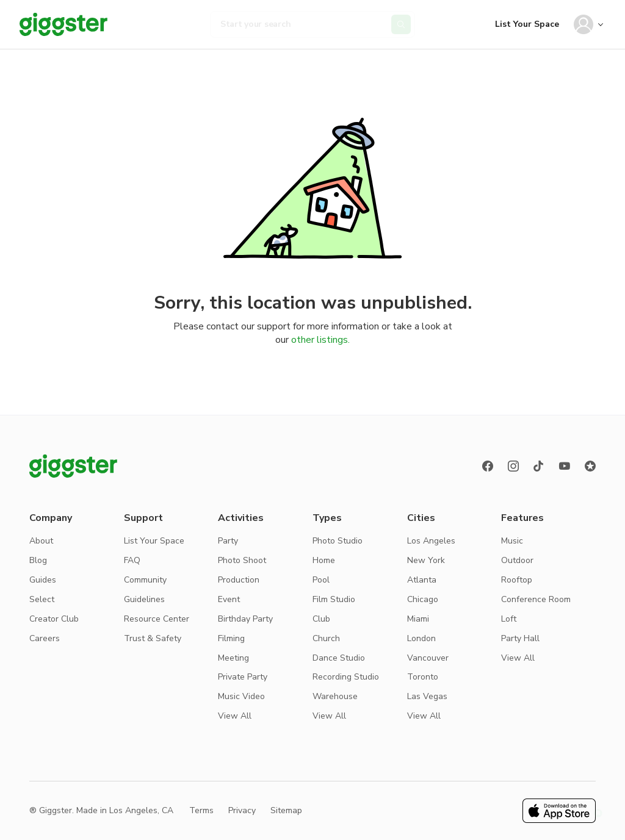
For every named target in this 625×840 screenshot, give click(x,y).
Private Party (243, 677)
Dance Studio (339, 658)
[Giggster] (63, 24)
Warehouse (335, 696)
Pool (321, 580)
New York (426, 560)
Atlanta (422, 580)
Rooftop (517, 580)
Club (321, 619)
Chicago (423, 599)
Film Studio (334, 599)
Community (145, 580)
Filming (231, 638)
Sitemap (286, 810)
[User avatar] (583, 24)
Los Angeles (431, 541)
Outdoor (517, 560)
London (421, 638)
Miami (418, 619)
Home (324, 560)
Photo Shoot (242, 560)
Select (42, 599)
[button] (598, 813)
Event (229, 599)
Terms (201, 810)
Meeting (233, 658)
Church (326, 638)
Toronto (423, 677)
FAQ (132, 560)
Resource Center (157, 619)
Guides (43, 580)
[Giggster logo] (73, 466)
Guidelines (144, 599)
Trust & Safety (153, 638)
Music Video (241, 696)
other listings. (320, 340)
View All (235, 716)
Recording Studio (346, 677)
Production (239, 580)
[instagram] (513, 466)
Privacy (242, 810)
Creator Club (54, 619)
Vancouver (428, 658)
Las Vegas (427, 696)
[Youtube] (565, 466)
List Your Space (527, 24)
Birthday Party (245, 619)
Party (228, 541)
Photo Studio (338, 541)
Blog (38, 560)
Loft (509, 619)
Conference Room (536, 599)
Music (512, 541)
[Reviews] (590, 466)
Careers (45, 638)
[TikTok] (539, 466)
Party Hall (520, 638)
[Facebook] (488, 466)
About (41, 541)
